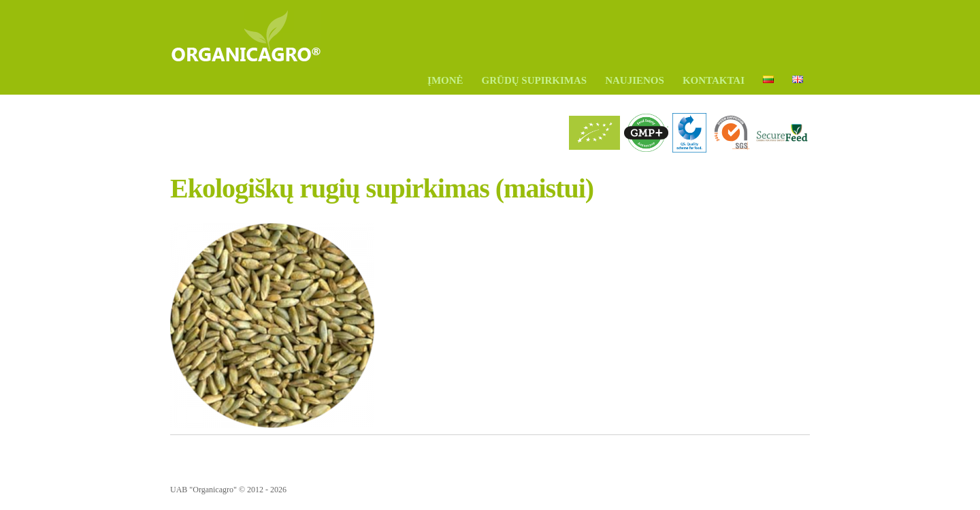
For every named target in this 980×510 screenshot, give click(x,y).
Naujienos (635, 81)
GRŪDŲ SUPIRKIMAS (535, 81)
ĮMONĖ (445, 81)
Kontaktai (714, 81)
